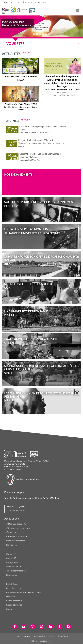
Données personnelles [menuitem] (42, 641)
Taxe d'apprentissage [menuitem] (16, 571)
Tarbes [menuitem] (55, 498)
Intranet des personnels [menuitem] (18, 528)
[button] (32, 10)
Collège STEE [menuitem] (12, 562)
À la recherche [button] (30, 2)
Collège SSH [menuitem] (12, 558)
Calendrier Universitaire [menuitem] (17, 537)
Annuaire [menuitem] (11, 532)
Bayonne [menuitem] (20, 498)
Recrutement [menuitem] (12, 575)
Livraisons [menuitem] (11, 597)
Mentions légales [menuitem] (23, 636)
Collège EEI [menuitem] (11, 554)
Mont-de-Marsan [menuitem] (35, 498)
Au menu (42, 2)
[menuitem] (15, 627)
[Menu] (78, 11)
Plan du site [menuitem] (12, 545)
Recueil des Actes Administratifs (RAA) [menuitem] (24, 592)
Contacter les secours (17, 510)
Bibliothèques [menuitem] (12, 584)
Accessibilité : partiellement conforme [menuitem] (51, 636)
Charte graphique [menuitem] (14, 601)
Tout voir (27, 53)
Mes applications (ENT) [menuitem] (18, 524)
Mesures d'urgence (15, 506)
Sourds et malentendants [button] (23, 479)
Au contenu (16, 2)
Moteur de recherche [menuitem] (16, 541)
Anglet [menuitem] (10, 498)
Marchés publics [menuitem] (14, 588)
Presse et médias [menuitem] (14, 605)
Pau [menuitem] (47, 498)
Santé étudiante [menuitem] (14, 566)
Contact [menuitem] (10, 609)
